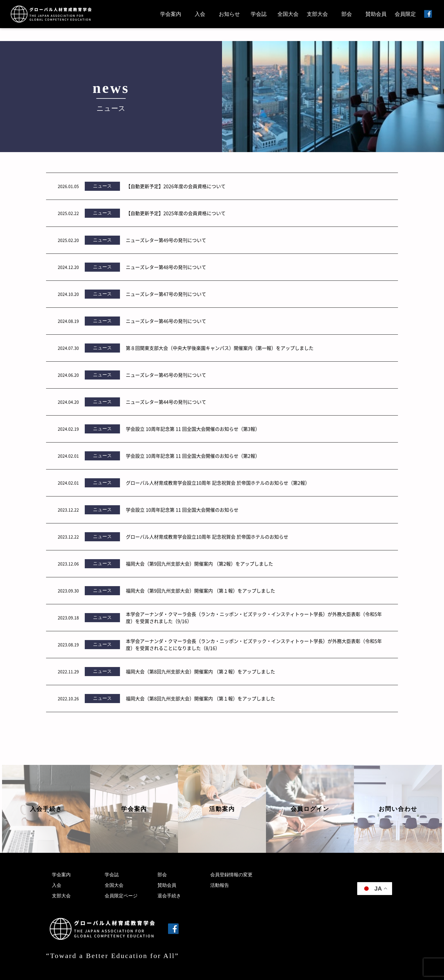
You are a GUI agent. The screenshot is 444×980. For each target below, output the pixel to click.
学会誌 (259, 14)
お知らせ (229, 14)
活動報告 (220, 885)
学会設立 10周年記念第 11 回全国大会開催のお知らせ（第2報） (193, 456)
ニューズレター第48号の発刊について (166, 267)
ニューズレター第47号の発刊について (166, 294)
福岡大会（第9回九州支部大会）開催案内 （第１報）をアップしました (200, 591)
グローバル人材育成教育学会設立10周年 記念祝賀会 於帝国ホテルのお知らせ (207, 537)
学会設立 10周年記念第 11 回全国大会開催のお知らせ (182, 510)
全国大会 (288, 14)
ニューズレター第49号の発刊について (166, 240)
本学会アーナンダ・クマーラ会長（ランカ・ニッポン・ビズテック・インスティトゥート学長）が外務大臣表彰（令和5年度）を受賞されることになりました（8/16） (254, 644)
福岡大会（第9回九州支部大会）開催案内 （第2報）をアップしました (199, 564)
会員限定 (405, 14)
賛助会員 (376, 14)
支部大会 (317, 14)
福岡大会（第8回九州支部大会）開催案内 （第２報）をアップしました (200, 671)
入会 (200, 14)
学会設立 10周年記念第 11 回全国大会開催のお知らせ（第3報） (193, 429)
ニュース (102, 186)
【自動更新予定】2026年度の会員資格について (176, 186)
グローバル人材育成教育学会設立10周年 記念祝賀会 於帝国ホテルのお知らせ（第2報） (218, 483)
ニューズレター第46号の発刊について (166, 321)
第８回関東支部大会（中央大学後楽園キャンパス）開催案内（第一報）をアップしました (220, 348)
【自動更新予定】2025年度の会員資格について (176, 213)
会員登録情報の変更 (231, 875)
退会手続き (169, 896)
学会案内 (171, 14)
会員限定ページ (121, 896)
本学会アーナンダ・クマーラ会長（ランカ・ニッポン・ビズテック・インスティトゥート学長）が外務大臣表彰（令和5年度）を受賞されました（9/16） (254, 617)
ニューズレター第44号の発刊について (166, 402)
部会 (347, 14)
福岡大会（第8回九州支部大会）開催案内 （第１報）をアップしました (200, 698)
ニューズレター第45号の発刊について (166, 375)
